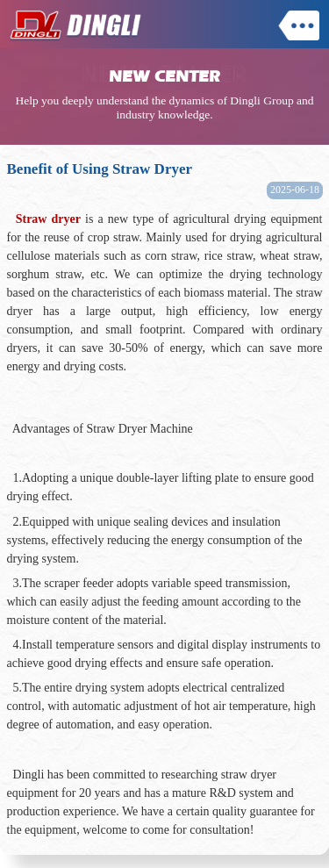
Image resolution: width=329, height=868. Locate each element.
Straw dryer (48, 219)
